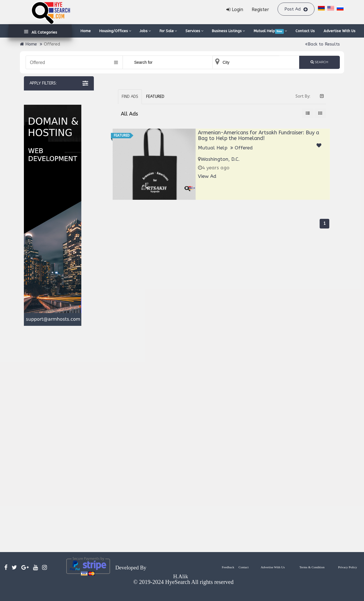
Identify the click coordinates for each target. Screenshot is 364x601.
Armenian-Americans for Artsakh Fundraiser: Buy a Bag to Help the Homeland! (258, 135)
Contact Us (305, 31)
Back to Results (322, 44)
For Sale (168, 31)
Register (260, 10)
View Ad (207, 176)
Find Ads (130, 97)
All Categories (43, 32)
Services (194, 31)
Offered (244, 148)
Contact (244, 567)
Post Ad (296, 9)
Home (86, 31)
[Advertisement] (52, 439)
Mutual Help (270, 31)
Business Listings (228, 31)
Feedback (228, 567)
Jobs (145, 31)
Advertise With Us (340, 31)
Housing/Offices (115, 31)
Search (319, 62)
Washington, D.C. (220, 159)
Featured (155, 97)
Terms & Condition (312, 567)
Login (235, 10)
